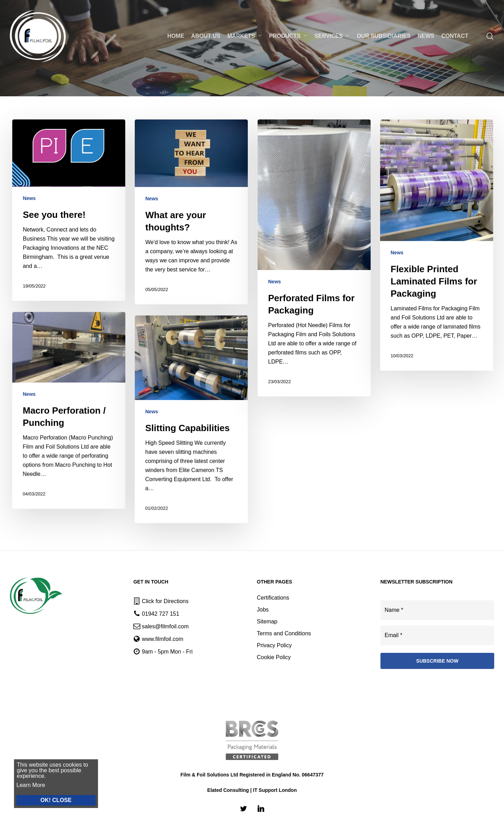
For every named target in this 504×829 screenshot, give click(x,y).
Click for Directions (165, 601)
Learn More (28, 785)
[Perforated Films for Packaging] (314, 265)
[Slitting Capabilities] (188, 546)
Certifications (273, 598)
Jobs (263, 610)
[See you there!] (69, 210)
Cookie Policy (274, 657)
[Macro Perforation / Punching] (66, 537)
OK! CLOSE (53, 800)
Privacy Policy (274, 645)
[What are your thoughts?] (191, 214)
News (29, 198)
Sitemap (267, 621)
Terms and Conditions (284, 633)
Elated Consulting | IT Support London (252, 790)
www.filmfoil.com (162, 639)
